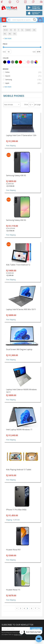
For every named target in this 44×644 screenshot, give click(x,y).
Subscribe (36, 629)
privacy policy (18, 634)
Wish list (18, 2)
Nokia (23, 72)
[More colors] (36, 62)
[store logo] (9, 8)
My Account (10, 2)
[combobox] (24, 20)
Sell (42, 2)
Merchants (34, 2)
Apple (23, 83)
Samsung (23, 79)
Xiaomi (23, 76)
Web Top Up (3, 2)
